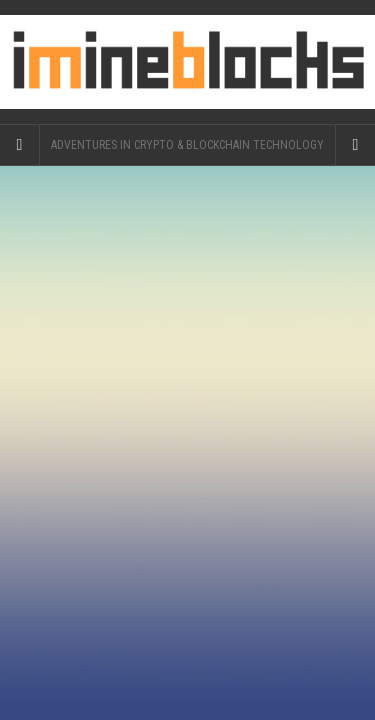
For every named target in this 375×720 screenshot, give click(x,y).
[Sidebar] (20, 145)
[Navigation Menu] (355, 145)
